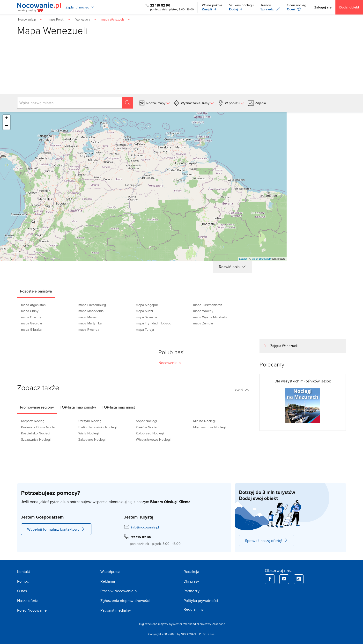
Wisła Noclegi (89, 433)
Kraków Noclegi (148, 427)
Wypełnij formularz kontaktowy (56, 529)
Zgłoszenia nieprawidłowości (125, 600)
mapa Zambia (203, 323)
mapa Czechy (31, 317)
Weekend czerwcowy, (198, 624)
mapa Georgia (31, 323)
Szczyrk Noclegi (90, 421)
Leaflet (243, 259)
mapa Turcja (145, 329)
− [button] (7, 126)
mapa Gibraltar (32, 329)
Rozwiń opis (232, 267)
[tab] (36, 291)
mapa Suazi (144, 311)
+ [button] (7, 118)
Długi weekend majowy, (154, 624)
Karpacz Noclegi (33, 421)
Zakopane (219, 624)
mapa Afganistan (33, 305)
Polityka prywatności (201, 600)
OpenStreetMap (261, 259)
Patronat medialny (116, 610)
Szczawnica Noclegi (36, 439)
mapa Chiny (30, 311)
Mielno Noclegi (204, 421)
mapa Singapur (147, 305)
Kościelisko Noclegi (36, 433)
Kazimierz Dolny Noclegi (39, 427)
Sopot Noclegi (146, 421)
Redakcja (191, 571)
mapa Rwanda (89, 329)
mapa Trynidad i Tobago (154, 323)
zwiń (242, 390)
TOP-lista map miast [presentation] (118, 407)
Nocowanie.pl (170, 363)
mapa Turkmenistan (208, 305)
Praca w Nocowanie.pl (119, 591)
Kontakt (24, 571)
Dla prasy (191, 581)
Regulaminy (194, 609)
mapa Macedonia (91, 311)
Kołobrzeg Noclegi (150, 433)
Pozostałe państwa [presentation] (36, 291)
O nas (22, 591)
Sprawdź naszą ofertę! (267, 541)
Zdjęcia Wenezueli (284, 346)
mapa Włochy (203, 311)
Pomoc (23, 581)
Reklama (108, 581)
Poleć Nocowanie (32, 610)
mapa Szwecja (146, 317)
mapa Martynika (90, 323)
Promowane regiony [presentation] (37, 407)
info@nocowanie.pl (145, 527)
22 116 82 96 (160, 5)
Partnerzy (192, 591)
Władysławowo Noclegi (153, 439)
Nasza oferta (28, 600)
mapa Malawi (88, 317)
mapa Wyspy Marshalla (210, 317)
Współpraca (110, 571)
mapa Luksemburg (92, 305)
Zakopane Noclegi (92, 439)
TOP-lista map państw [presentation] (78, 407)
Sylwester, (176, 624)
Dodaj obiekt (349, 7)
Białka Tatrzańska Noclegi (97, 427)
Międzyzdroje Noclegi (209, 427)
